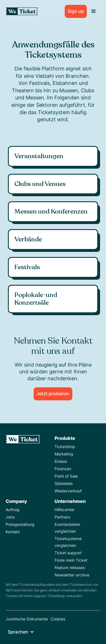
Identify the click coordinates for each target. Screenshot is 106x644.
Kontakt (13, 532)
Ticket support (68, 553)
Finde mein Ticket (71, 560)
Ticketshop (65, 447)
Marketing (64, 454)
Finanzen (63, 469)
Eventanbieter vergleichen (67, 528)
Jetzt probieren (53, 394)
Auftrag (13, 510)
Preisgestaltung (20, 524)
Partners (62, 517)
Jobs (10, 517)
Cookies (58, 619)
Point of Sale (66, 476)
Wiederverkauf (68, 491)
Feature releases (70, 567)
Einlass (61, 461)
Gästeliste (64, 483)
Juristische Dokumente (27, 619)
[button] (94, 11)
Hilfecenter (65, 510)
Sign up (76, 11)
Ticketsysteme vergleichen (68, 542)
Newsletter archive (72, 575)
